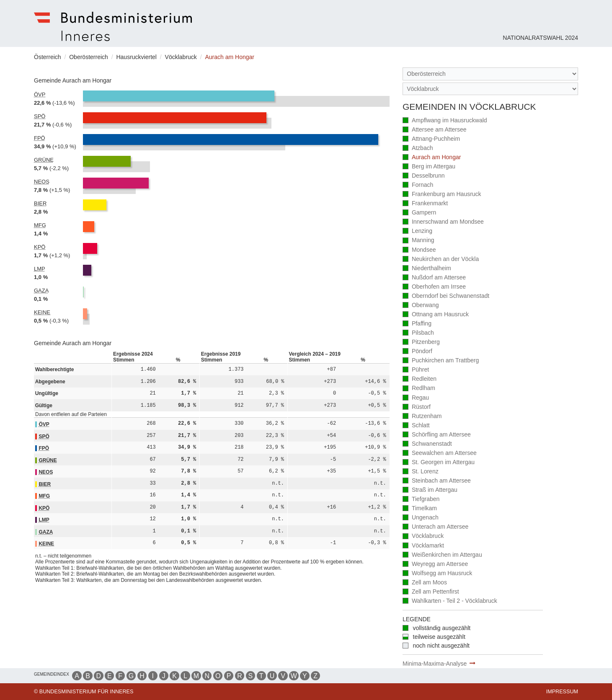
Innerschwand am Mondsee (443, 222)
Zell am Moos (425, 583)
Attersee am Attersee (435, 130)
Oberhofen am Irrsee (434, 287)
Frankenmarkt (425, 204)
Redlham (419, 389)
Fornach (418, 185)
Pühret (416, 370)
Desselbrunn (423, 176)
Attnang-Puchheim (431, 139)
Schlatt (416, 426)
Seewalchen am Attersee (440, 453)
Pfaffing (417, 324)
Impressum (562, 692)
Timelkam (420, 509)
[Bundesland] (490, 74)
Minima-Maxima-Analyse (435, 664)
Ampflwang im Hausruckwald (445, 121)
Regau (416, 398)
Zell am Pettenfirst (431, 592)
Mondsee (419, 250)
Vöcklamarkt (423, 546)
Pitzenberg (421, 342)
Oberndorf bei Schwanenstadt (446, 296)
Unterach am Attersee (435, 527)
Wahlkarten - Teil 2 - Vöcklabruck (450, 601)
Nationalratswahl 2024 (540, 38)
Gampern (419, 213)
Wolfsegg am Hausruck (437, 574)
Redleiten (420, 379)
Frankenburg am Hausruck (442, 195)
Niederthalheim (427, 269)
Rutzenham (422, 417)
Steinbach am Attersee (437, 481)
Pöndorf (417, 352)
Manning (418, 241)
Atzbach (418, 149)
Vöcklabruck (423, 536)
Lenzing (417, 231)
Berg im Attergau (429, 167)
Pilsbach (418, 333)
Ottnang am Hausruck (436, 315)
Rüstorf (417, 407)
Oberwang (421, 306)
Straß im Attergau (430, 490)
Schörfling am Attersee (437, 435)
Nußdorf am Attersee (434, 278)
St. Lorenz (421, 472)
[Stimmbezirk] (490, 89)
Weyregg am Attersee (435, 564)
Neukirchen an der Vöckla (441, 260)
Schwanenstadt (427, 444)
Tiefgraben (421, 500)
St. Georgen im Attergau (439, 463)
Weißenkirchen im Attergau (442, 555)
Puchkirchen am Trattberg (441, 361)
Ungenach (421, 518)
